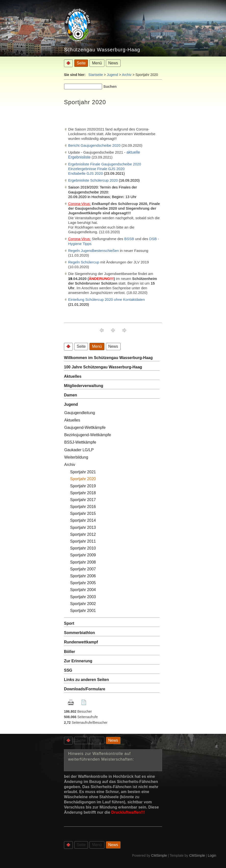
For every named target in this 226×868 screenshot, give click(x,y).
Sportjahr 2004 (83, 590)
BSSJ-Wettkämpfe (80, 442)
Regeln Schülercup (84, 262)
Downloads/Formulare (85, 689)
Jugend (113, 75)
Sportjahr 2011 (83, 541)
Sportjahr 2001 (83, 611)
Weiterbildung (76, 457)
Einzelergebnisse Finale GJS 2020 (96, 169)
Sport (69, 623)
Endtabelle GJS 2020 (86, 173)
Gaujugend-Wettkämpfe (85, 427)
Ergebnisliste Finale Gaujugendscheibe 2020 (105, 164)
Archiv (127, 75)
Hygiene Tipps (80, 244)
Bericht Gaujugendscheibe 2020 (94, 145)
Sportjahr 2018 (83, 493)
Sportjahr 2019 (83, 486)
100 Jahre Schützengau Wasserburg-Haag (103, 367)
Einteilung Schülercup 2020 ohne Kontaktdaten (107, 299)
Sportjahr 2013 (83, 528)
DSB (153, 239)
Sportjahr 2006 (83, 576)
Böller (69, 652)
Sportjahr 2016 (83, 507)
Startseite (96, 75)
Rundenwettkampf (81, 642)
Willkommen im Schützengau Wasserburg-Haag (108, 358)
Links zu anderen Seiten (86, 680)
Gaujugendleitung (80, 413)
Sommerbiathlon (79, 633)
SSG (69, 670)
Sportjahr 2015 (83, 514)
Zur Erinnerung (78, 661)
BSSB (130, 239)
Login (212, 855)
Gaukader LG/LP (79, 450)
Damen (70, 395)
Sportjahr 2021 (83, 472)
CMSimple (159, 855)
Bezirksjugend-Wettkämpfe (88, 435)
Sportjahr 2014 (83, 520)
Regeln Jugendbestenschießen (94, 251)
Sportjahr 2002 (83, 604)
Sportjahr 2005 (83, 583)
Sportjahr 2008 (83, 562)
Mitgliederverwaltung (84, 386)
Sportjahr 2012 (83, 534)
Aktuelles (73, 376)
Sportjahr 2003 (83, 597)
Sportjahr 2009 (83, 555)
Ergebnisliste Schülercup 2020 (93, 180)
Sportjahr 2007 (83, 569)
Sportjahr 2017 (83, 500)
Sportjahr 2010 (83, 548)
